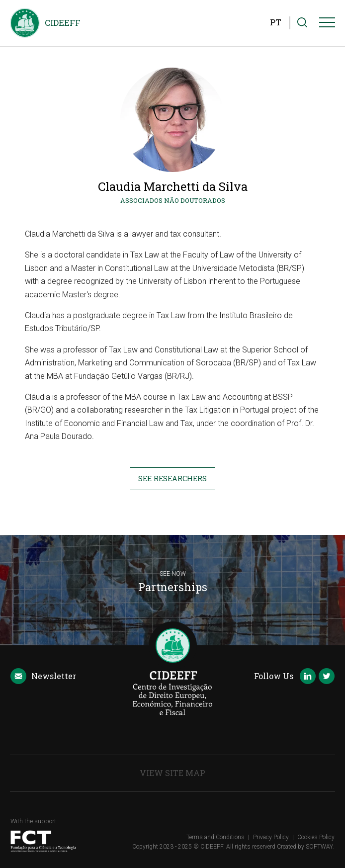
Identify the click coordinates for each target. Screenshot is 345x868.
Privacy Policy (271, 837)
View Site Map (172, 773)
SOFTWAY (319, 847)
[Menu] (327, 24)
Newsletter (43, 677)
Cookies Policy (316, 837)
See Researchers (172, 478)
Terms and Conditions (216, 837)
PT (276, 22)
